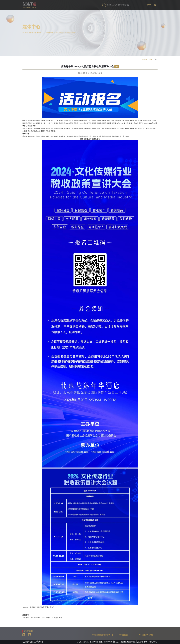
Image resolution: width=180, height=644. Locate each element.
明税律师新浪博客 (101, 635)
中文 (149, 5)
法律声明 (27, 642)
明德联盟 (124, 635)
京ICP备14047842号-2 (146, 642)
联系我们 (38, 642)
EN (154, 5)
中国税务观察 (146, 635)
